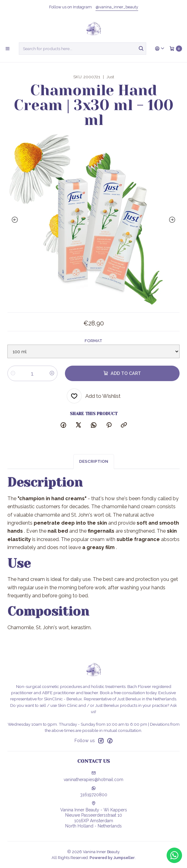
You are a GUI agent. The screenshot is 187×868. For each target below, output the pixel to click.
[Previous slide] (14, 220)
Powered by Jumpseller (112, 858)
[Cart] (176, 49)
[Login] (160, 49)
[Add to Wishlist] (94, 396)
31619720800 (94, 792)
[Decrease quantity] (13, 373)
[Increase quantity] (52, 373)
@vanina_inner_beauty (117, 7)
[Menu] (8, 49)
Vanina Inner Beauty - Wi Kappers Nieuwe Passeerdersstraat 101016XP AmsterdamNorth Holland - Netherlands (94, 815)
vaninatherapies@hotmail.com (93, 776)
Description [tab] (94, 465)
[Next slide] (173, 220)
